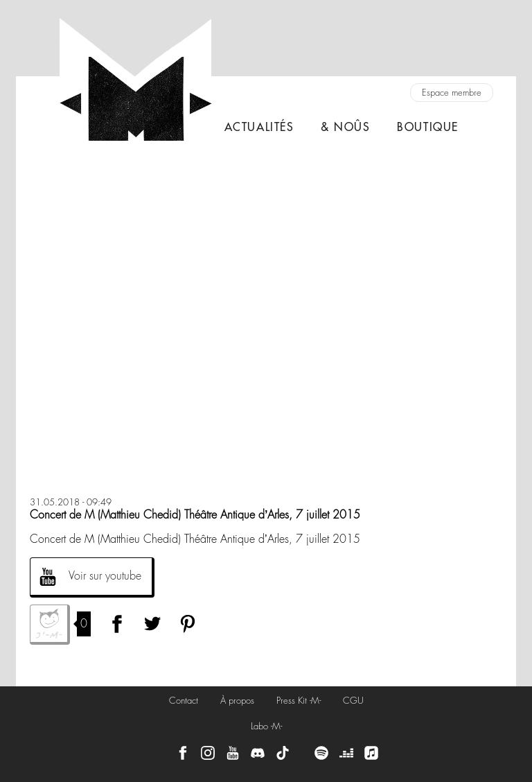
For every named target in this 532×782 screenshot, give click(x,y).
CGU (353, 701)
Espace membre (452, 93)
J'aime (50, 625)
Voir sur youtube (105, 576)
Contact (184, 701)
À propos (237, 701)
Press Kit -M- (299, 701)
